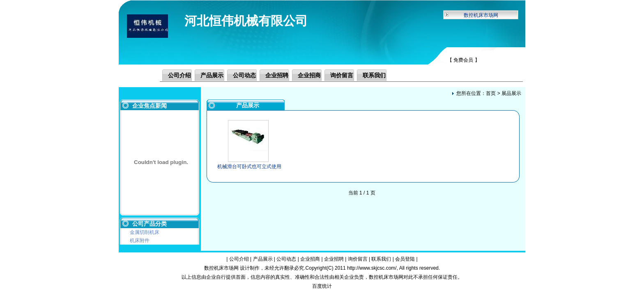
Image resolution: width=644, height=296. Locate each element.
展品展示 (511, 93)
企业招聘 (277, 75)
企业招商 (309, 75)
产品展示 (212, 75)
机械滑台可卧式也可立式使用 (249, 166)
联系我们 (374, 75)
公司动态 (244, 75)
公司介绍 (179, 75)
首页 (491, 93)
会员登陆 (405, 259)
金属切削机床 (145, 232)
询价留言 (342, 75)
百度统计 (322, 286)
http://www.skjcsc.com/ (372, 268)
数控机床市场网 (481, 15)
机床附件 (140, 240)
